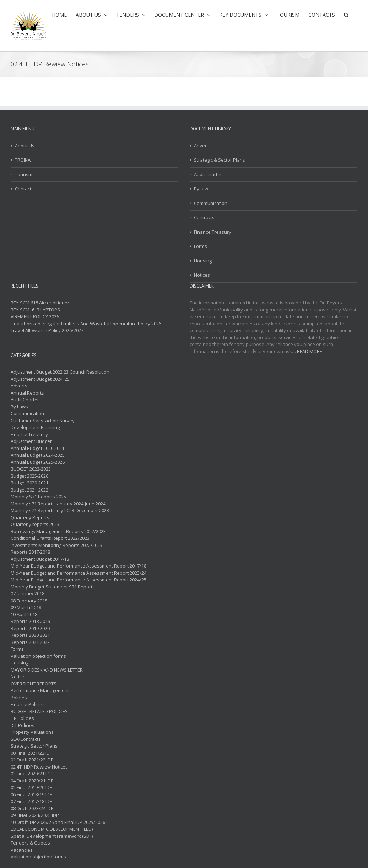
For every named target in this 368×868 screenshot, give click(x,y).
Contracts (204, 217)
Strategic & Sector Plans (220, 160)
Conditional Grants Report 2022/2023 (50, 538)
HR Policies (22, 718)
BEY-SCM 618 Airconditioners (41, 303)
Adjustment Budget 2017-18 (40, 559)
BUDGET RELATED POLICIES (39, 711)
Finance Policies (28, 704)
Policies (19, 698)
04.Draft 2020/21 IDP (32, 781)
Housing (203, 261)
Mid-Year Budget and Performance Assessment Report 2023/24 (79, 573)
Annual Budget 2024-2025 (38, 455)
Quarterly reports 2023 (35, 524)
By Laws (19, 407)
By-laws (202, 189)
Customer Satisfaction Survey (43, 421)
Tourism (24, 174)
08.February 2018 (29, 601)
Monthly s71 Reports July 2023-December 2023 (60, 510)
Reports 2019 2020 (30, 628)
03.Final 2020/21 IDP (32, 774)
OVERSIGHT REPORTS (34, 684)
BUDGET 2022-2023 (31, 469)
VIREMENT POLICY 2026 (35, 316)
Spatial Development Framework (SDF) (52, 836)
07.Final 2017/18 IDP (32, 801)
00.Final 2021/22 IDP (32, 753)
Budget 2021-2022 (29, 490)
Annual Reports (27, 393)
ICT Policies (23, 725)
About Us (25, 146)
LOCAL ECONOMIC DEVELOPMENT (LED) (52, 829)
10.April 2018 (24, 614)
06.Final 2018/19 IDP (32, 794)
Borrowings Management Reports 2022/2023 (58, 531)
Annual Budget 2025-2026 (38, 462)
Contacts (24, 189)
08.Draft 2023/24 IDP (32, 808)
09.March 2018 (26, 607)
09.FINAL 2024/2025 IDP (35, 815)
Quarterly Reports (30, 517)
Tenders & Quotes (30, 843)
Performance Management (40, 690)
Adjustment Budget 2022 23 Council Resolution (60, 372)
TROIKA (23, 160)
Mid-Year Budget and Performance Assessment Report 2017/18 (79, 566)
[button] (346, 15)
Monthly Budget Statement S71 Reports (53, 587)
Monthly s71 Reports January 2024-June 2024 (58, 504)
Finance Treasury (213, 232)
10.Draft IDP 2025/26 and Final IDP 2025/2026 (58, 822)
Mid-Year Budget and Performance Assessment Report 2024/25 (79, 580)
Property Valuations (32, 732)
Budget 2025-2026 (29, 476)
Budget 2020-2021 (29, 483)
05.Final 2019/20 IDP (32, 787)
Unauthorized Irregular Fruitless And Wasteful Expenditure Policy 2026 (86, 324)
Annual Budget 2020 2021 (37, 448)
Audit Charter (25, 400)
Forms (201, 246)
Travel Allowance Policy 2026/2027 (47, 330)
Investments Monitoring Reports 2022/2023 (56, 545)
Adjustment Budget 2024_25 (40, 379)
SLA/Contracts (26, 739)
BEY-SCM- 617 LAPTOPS (35, 310)
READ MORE (310, 351)
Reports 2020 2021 (30, 635)
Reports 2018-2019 (30, 621)
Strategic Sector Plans (34, 746)
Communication (211, 203)
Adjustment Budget (31, 441)
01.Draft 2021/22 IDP (32, 760)
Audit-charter (208, 174)
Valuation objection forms (38, 656)
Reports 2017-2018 (30, 552)
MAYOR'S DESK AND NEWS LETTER (47, 670)
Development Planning (35, 427)
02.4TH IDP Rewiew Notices (39, 767)
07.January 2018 (28, 593)
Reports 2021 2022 (30, 642)
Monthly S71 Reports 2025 (38, 497)
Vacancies (22, 850)
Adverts (202, 146)
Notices (202, 275)
